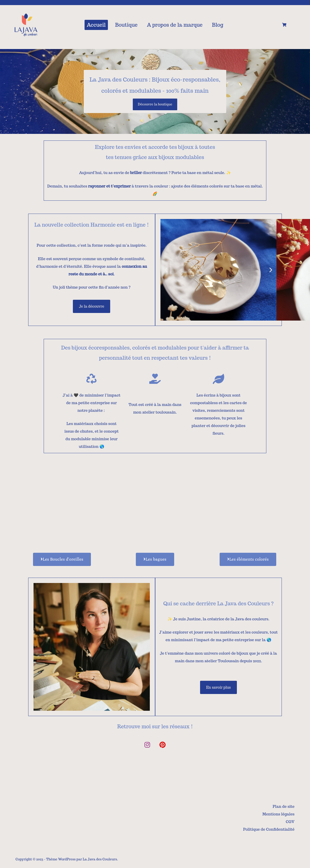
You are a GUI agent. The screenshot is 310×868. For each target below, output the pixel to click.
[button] (166, 270)
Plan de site (284, 806)
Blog (218, 25)
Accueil (96, 25)
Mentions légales (279, 814)
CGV (290, 822)
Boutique (126, 25)
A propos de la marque (175, 25)
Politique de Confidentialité (269, 829)
